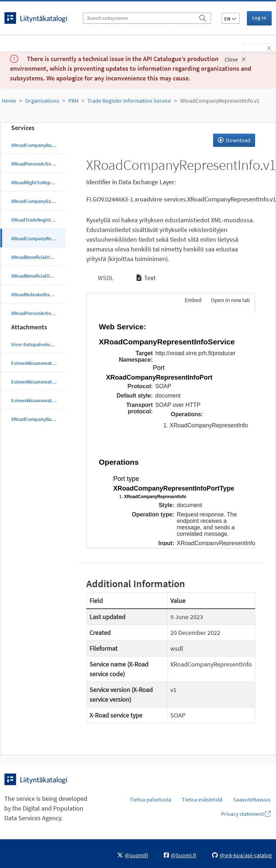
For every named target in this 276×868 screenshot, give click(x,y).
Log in (259, 18)
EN (230, 19)
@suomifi (133, 855)
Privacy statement (246, 814)
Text (146, 278)
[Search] (203, 17)
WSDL (105, 278)
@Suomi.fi (180, 855)
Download (234, 140)
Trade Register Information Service (129, 101)
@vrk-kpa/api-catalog (242, 855)
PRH (73, 101)
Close (235, 59)
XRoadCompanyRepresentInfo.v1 (220, 101)
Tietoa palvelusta (150, 799)
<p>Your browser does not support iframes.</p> (171, 429)
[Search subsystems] (147, 18)
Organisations (42, 101)
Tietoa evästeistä (202, 799)
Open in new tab (231, 300)
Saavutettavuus (252, 799)
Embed (193, 300)
